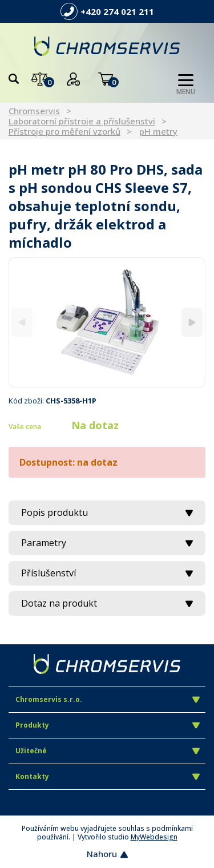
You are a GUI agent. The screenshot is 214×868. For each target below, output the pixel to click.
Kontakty (108, 776)
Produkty (108, 725)
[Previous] (22, 322)
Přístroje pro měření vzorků (64, 131)
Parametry (107, 543)
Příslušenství (107, 573)
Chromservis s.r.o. (108, 699)
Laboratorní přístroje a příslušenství (82, 121)
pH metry (158, 131)
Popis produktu (107, 512)
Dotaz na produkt (107, 603)
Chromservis (34, 111)
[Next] (192, 322)
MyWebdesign (154, 837)
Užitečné (108, 751)
